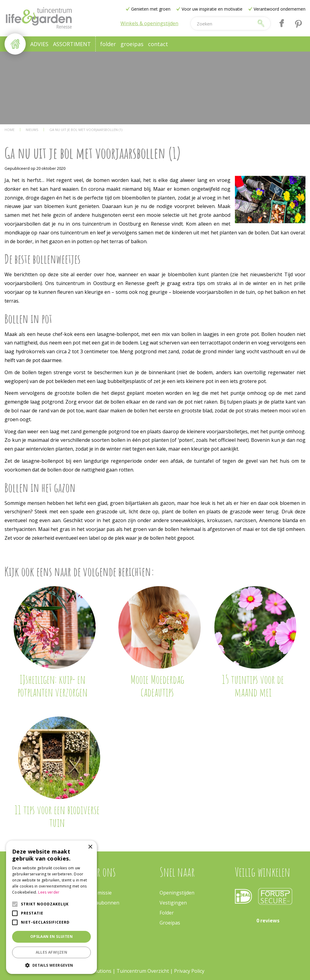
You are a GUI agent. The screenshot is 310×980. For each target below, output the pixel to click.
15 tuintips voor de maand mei (253, 686)
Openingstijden (177, 893)
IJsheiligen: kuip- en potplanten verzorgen (53, 686)
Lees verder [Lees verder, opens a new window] (49, 892)
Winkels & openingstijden (149, 23)
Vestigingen (173, 903)
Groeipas (170, 923)
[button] (51, 965)
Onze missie (98, 893)
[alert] (51, 907)
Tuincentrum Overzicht (143, 971)
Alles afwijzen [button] (52, 952)
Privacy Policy (189, 971)
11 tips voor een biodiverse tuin (57, 816)
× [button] (90, 847)
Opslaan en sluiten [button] (51, 936)
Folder (167, 913)
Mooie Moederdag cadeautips (157, 686)
